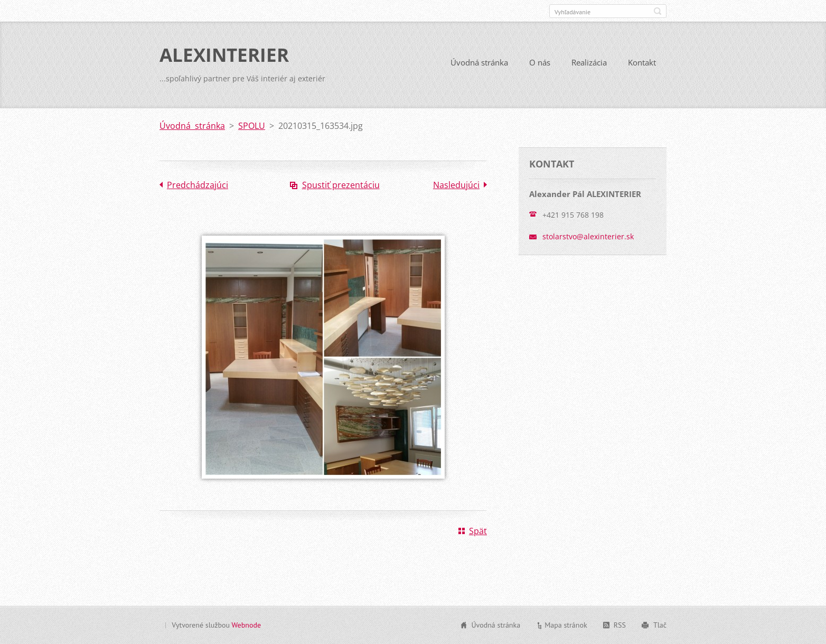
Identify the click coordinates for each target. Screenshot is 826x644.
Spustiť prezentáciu (341, 185)
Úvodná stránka (479, 62)
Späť (478, 531)
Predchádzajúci (198, 185)
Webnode (246, 625)
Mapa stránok (566, 625)
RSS (620, 625)
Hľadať (658, 11)
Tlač (660, 625)
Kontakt (642, 62)
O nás (540, 62)
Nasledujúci (456, 185)
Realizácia (589, 62)
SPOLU (252, 126)
